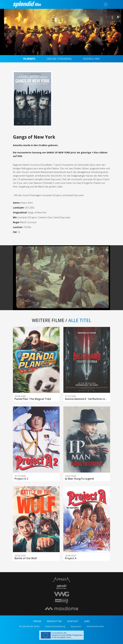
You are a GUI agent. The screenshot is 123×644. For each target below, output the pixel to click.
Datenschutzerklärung (55, 626)
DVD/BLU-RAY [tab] (91, 59)
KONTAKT (73, 621)
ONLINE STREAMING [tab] (59, 59)
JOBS (87, 621)
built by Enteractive (95, 626)
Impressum (76, 626)
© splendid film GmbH (29, 626)
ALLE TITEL (80, 320)
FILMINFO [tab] (29, 59)
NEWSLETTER (54, 621)
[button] (20, 278)
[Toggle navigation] (106, 4)
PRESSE (37, 621)
